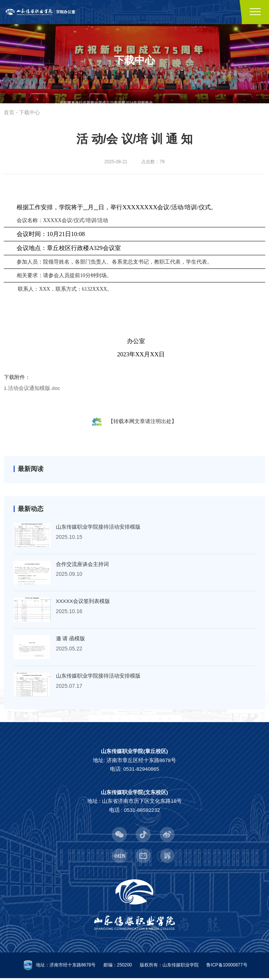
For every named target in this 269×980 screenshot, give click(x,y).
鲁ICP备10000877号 (227, 967)
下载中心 (29, 113)
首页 (9, 113)
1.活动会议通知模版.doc (32, 389)
